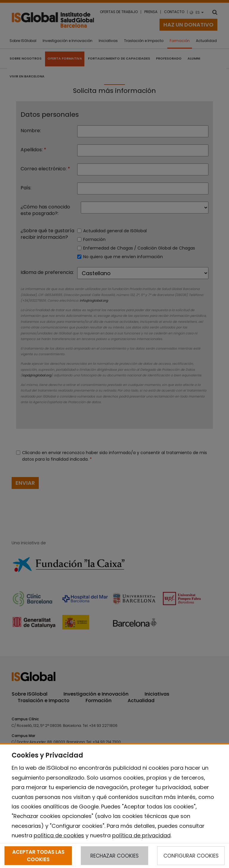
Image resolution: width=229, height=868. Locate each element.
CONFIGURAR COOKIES (191, 856)
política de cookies (59, 835)
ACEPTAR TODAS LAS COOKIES (38, 855)
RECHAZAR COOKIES (114, 856)
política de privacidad (141, 835)
